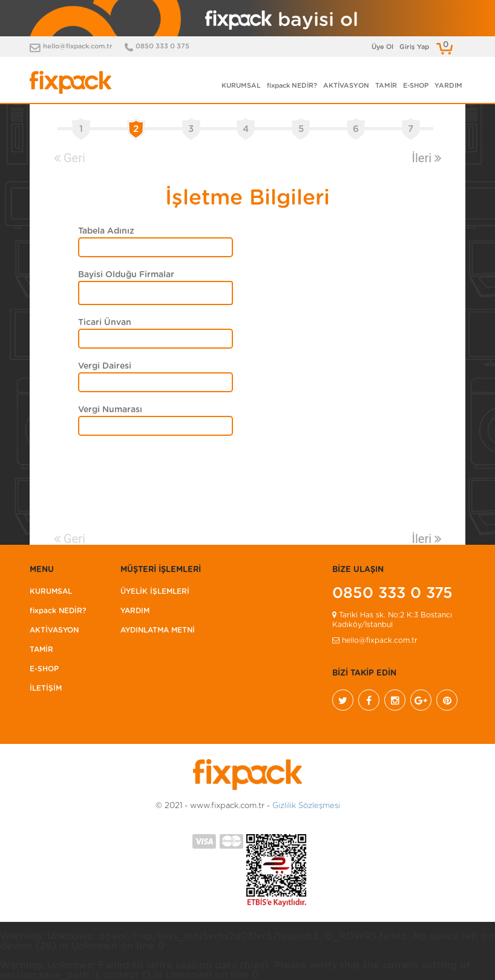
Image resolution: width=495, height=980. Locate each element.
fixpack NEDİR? (292, 86)
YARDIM (448, 86)
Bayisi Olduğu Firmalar (126, 275)
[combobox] (155, 293)
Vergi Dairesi (105, 366)
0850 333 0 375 (162, 46)
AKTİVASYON (346, 86)
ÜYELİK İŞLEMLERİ (155, 591)
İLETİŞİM (46, 688)
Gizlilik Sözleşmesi (306, 806)
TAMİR (386, 86)
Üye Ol (382, 47)
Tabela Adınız (106, 231)
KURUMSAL (241, 86)
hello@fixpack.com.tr (78, 46)
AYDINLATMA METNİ (158, 630)
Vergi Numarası (110, 410)
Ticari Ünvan (105, 323)
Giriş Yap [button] (414, 47)
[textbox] (92, 294)
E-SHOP (416, 86)
